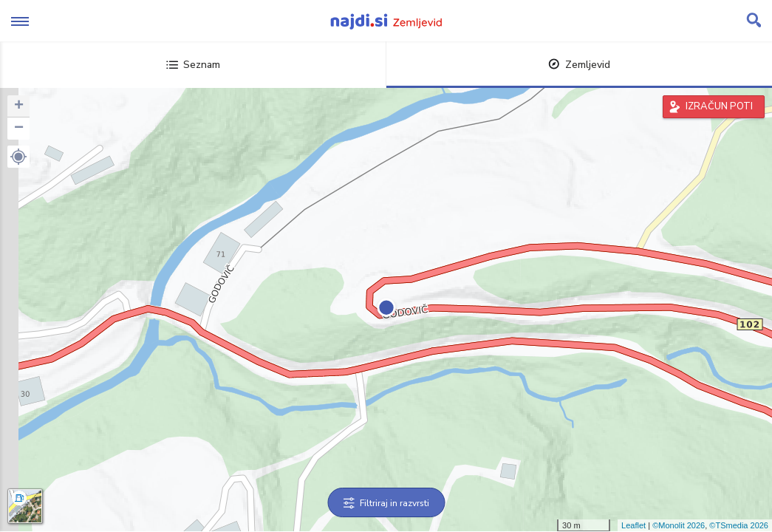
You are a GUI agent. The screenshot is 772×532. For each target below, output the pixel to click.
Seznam (193, 65)
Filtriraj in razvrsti (386, 503)
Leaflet (633, 525)
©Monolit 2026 (679, 525)
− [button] (19, 129)
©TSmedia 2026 (739, 525)
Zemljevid (579, 65)
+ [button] (19, 106)
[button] (18, 157)
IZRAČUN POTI (719, 106)
